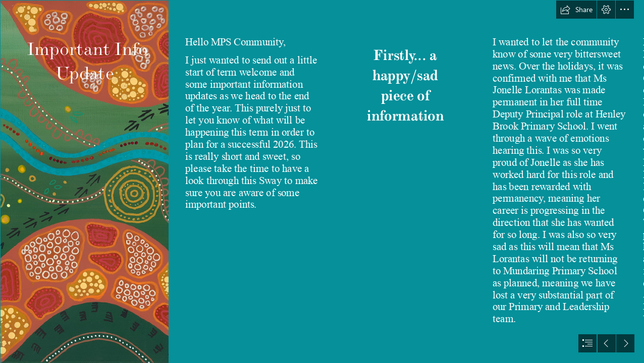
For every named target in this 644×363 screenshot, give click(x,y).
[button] (576, 10)
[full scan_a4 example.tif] (84, 181)
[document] (322, 181)
